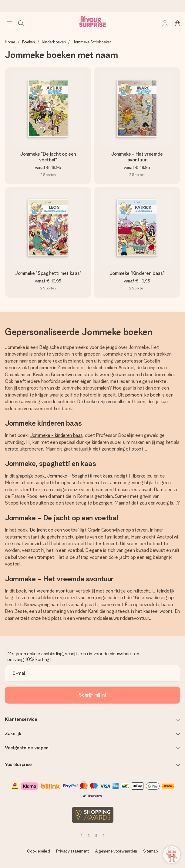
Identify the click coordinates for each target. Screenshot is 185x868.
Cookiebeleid (39, 851)
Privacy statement (72, 851)
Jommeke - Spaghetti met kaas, (80, 476)
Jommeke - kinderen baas (56, 435)
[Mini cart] (174, 23)
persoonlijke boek (143, 395)
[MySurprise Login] (162, 23)
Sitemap (151, 851)
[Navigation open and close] (9, 23)
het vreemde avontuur (51, 591)
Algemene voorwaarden (116, 851)
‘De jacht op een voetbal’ (54, 530)
